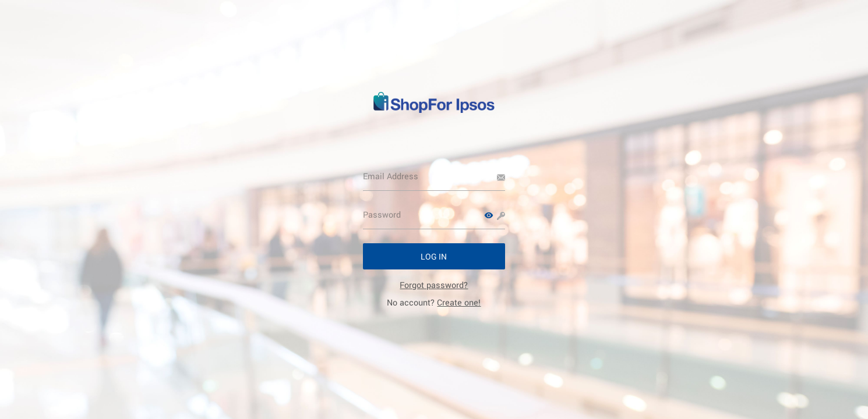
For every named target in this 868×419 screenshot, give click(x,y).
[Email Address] (434, 176)
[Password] (434, 215)
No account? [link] (434, 302)
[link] (434, 285)
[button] (489, 215)
